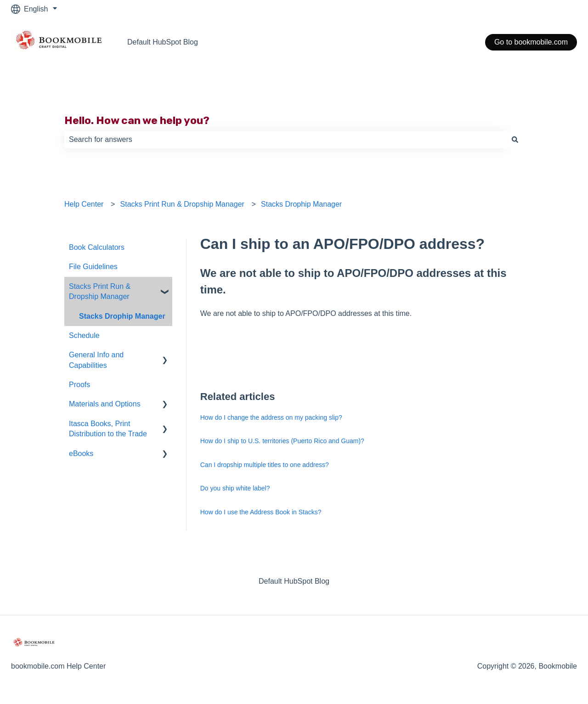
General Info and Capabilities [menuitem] (96, 360)
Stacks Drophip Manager (301, 204)
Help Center (84, 204)
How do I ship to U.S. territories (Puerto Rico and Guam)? (282, 441)
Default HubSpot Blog (163, 42)
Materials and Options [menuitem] (105, 404)
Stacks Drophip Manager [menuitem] (122, 316)
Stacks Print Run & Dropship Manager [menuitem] (100, 291)
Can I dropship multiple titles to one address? (265, 465)
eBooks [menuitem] (81, 453)
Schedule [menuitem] (84, 335)
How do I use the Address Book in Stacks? (261, 512)
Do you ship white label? (235, 488)
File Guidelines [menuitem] (93, 267)
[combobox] (285, 140)
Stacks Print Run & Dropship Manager (182, 204)
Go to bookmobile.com (531, 42)
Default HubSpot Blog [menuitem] (294, 581)
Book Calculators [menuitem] (97, 247)
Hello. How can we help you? (137, 120)
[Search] (515, 140)
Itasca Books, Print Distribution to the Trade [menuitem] (108, 429)
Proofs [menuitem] (79, 385)
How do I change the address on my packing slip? (271, 417)
